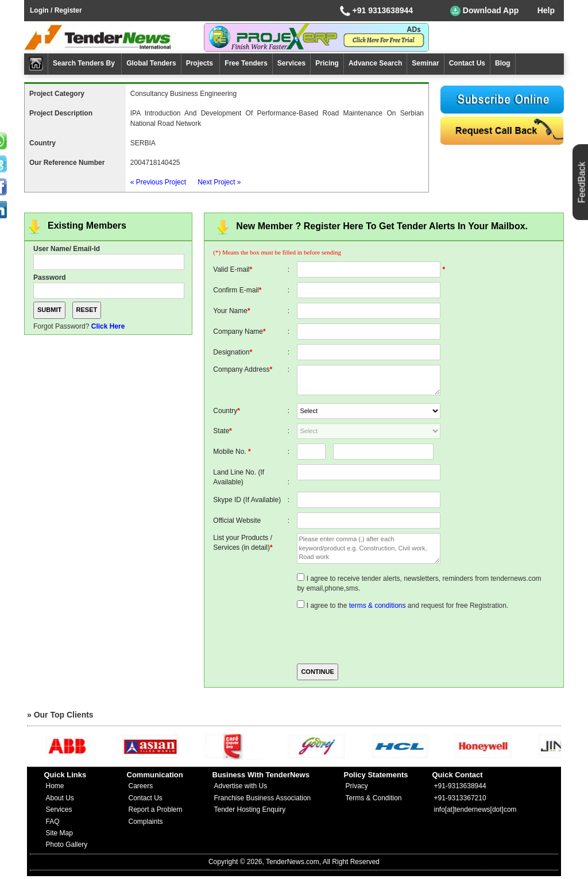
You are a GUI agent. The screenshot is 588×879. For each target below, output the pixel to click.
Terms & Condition (374, 798)
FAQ (53, 822)
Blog (503, 63)
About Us (60, 798)
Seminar (425, 63)
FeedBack (582, 182)
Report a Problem (156, 809)
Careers (141, 786)
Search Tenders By (85, 63)
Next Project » (219, 182)
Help (546, 10)
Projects (201, 63)
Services (291, 63)
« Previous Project (158, 182)
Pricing (327, 63)
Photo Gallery (67, 845)
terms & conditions (378, 606)
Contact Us (467, 63)
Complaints (146, 822)
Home (55, 786)
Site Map (59, 833)
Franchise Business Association (263, 798)
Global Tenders (151, 63)
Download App (484, 11)
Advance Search (375, 63)
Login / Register (56, 10)
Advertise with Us (241, 786)
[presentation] (384, 636)
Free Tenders (246, 63)
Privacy (357, 786)
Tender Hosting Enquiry (250, 809)
